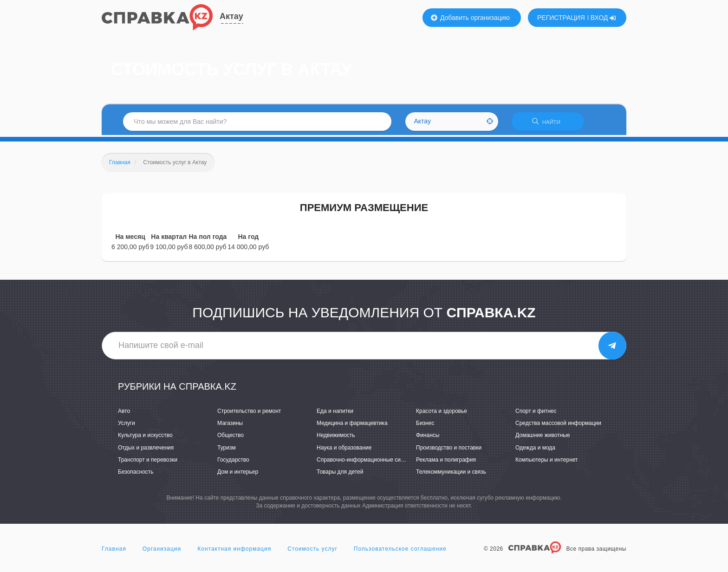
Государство (233, 462)
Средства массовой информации (558, 425)
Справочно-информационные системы (367, 462)
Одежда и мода (535, 449)
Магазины (230, 425)
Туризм (227, 449)
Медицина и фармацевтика (352, 425)
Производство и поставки (449, 449)
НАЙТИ (552, 123)
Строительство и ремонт (249, 413)
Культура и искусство (145, 437)
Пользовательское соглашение (400, 551)
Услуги (127, 425)
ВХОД (603, 18)
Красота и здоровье (442, 413)
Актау (231, 16)
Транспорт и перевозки (148, 462)
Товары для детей (340, 474)
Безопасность (136, 474)
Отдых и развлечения (146, 449)
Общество (231, 437)
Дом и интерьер (238, 474)
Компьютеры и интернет (547, 462)
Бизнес (425, 425)
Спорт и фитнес (536, 413)
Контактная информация (234, 551)
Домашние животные (543, 437)
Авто (124, 413)
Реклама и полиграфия (446, 462)
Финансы (428, 437)
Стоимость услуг (312, 551)
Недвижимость (336, 437)
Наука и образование (344, 449)
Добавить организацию (470, 18)
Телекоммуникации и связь (451, 474)
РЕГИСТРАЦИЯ (561, 18)
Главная (114, 551)
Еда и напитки (335, 413)
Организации (162, 551)
